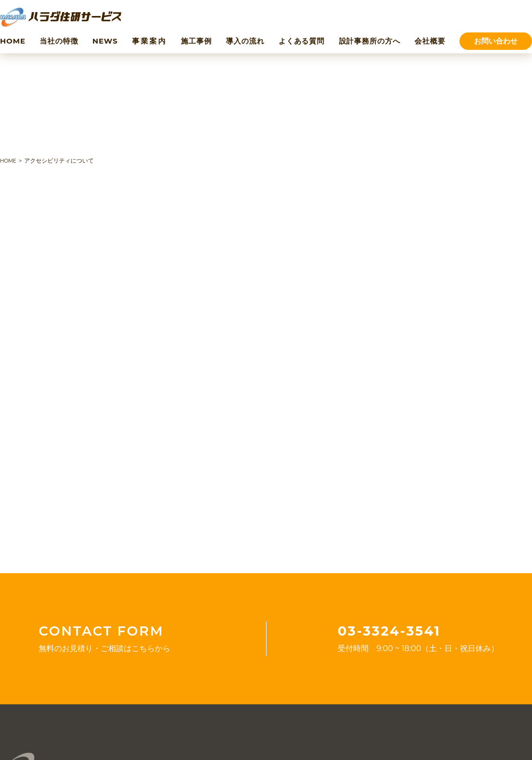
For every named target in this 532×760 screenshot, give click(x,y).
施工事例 (196, 41)
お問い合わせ (496, 41)
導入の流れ (245, 41)
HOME (13, 41)
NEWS (105, 41)
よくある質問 (302, 41)
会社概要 (430, 41)
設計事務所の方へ (370, 41)
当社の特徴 (59, 41)
